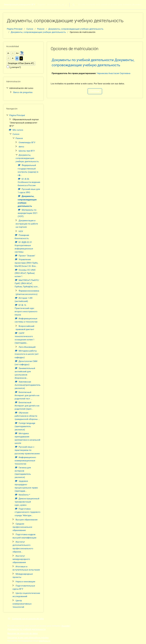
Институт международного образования (21, 559)
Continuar (95, 91)
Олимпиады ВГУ (27, 142)
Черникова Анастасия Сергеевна (114, 73)
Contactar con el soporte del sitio (26, 619)
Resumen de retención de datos (23, 633)
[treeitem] (23, 90)
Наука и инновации (25, 582)
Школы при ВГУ (27, 151)
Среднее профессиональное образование (22, 527)
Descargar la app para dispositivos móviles (28, 638)
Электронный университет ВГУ (20, 5)
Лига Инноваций (27, 347)
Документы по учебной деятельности (27, 629)
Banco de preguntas (23, 92)
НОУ (21, 231)
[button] (74, 5)
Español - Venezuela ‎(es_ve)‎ (51, 5)
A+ (17, 53)
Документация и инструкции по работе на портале (27, 224)
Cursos (30, 29)
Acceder (137, 5)
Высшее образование (27, 520)
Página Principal (15, 29)
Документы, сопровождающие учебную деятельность (76, 29)
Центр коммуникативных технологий (22, 604)
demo (21, 147)
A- (8, 53)
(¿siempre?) (15, 67)
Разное (41, 29)
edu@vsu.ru (45, 641)
